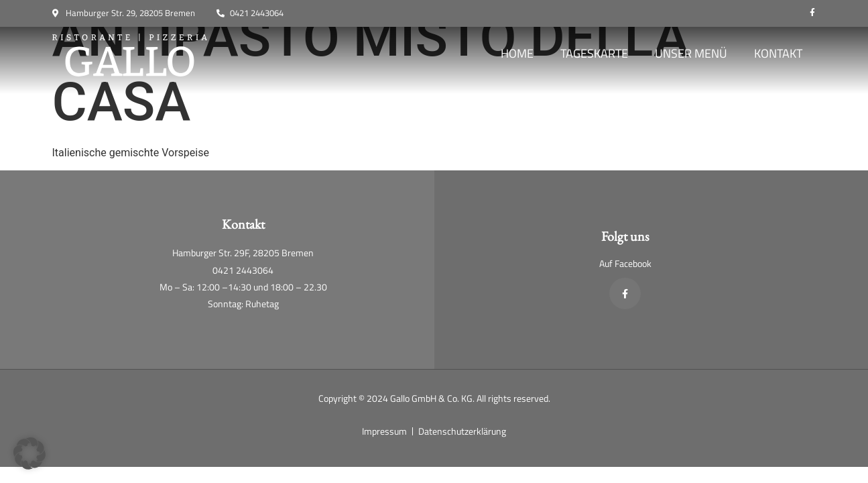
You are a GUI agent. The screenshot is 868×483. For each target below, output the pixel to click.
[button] (29, 453)
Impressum (384, 431)
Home (517, 53)
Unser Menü (691, 53)
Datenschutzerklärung (462, 431)
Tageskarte (594, 53)
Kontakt (778, 53)
